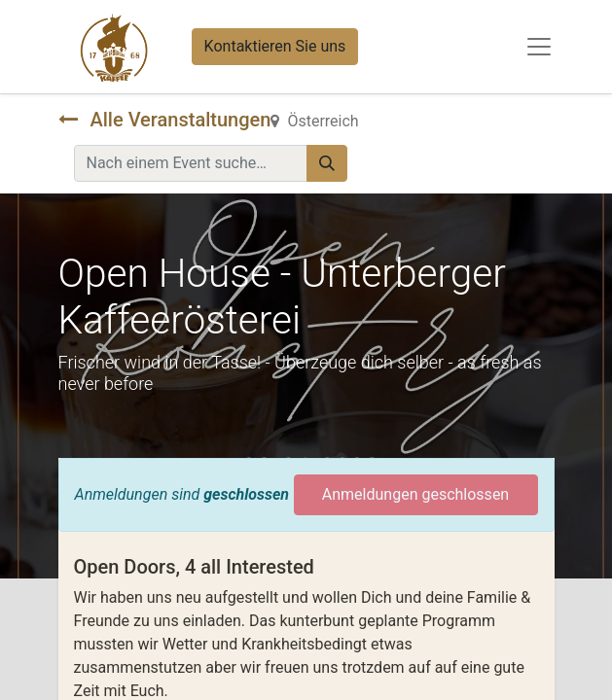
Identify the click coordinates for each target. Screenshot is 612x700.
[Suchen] (327, 163)
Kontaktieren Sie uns (275, 46)
